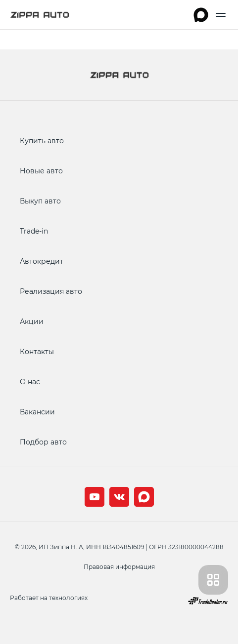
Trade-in (34, 231)
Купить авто (42, 141)
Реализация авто (51, 291)
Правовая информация (119, 566)
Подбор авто (43, 442)
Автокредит (42, 261)
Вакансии (37, 412)
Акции (32, 321)
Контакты (37, 351)
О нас (30, 382)
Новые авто (41, 171)
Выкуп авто (40, 201)
